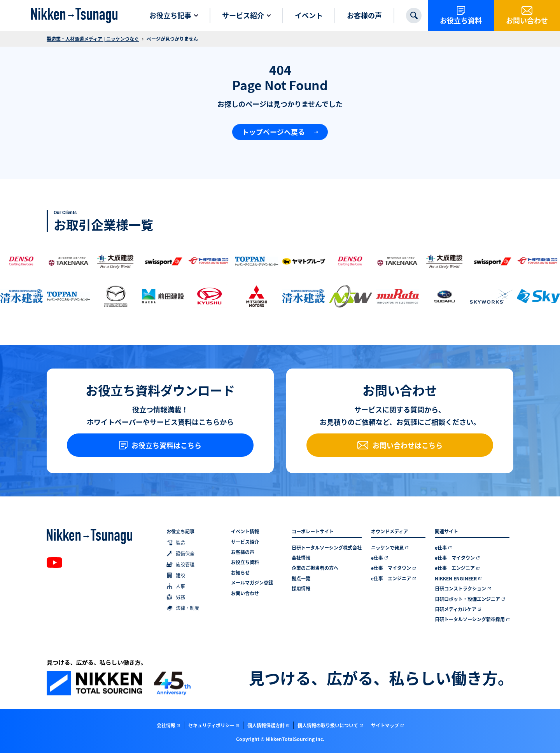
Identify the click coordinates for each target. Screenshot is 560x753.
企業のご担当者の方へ (315, 568)
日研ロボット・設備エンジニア (467, 599)
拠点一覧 (301, 578)
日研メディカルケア (456, 609)
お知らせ (240, 573)
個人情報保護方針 (266, 725)
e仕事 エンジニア (391, 578)
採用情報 (301, 589)
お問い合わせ (245, 593)
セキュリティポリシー (211, 725)
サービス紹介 (245, 542)
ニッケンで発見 (387, 548)
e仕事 (377, 558)
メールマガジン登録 (252, 583)
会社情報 (301, 558)
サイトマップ (385, 725)
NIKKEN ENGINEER (456, 578)
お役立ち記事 (180, 531)
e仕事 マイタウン (391, 568)
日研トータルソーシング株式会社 (327, 548)
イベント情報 (245, 531)
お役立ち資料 (245, 562)
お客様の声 (243, 552)
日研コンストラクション (460, 589)
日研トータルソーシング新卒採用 (470, 619)
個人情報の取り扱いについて (328, 725)
